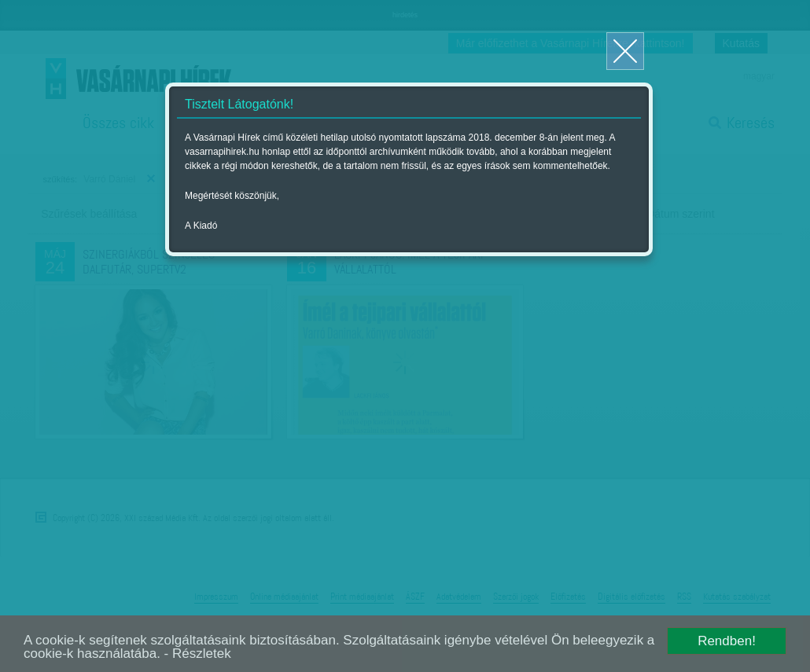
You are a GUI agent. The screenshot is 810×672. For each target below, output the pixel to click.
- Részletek (198, 654)
